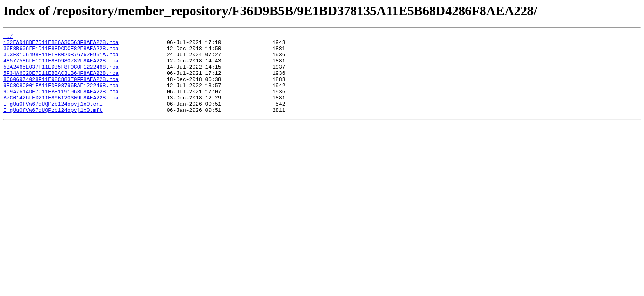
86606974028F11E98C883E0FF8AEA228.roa (61, 89)
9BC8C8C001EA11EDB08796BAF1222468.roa (61, 96)
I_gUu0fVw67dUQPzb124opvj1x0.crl (53, 118)
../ (8, 37)
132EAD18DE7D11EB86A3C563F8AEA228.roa (61, 44)
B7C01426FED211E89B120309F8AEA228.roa (61, 111)
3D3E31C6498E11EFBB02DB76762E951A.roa (61, 59)
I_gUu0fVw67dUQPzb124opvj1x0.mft (53, 126)
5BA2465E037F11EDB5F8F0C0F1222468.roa (61, 74)
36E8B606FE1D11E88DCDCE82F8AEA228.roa (61, 52)
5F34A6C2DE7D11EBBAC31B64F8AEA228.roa (61, 81)
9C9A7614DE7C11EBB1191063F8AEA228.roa (61, 104)
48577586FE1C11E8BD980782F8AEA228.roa (61, 67)
